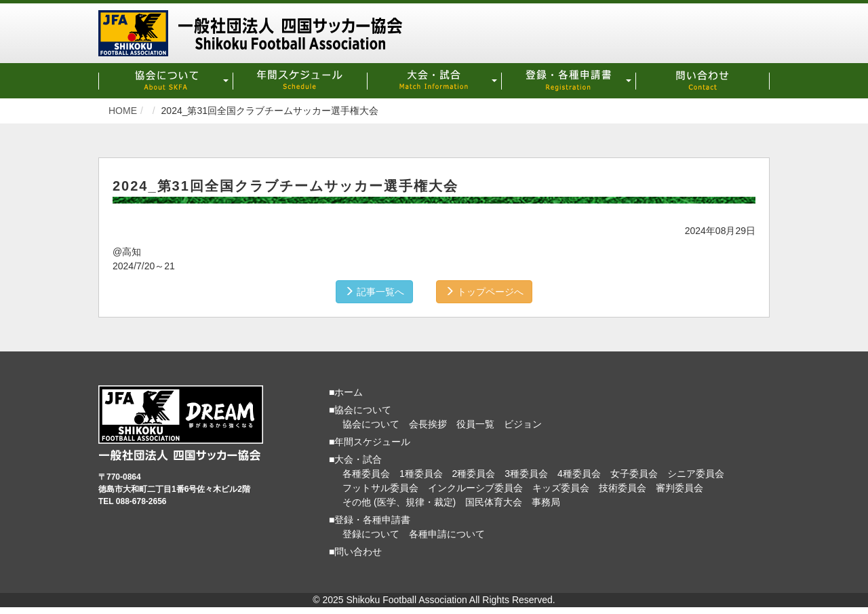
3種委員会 (526, 474)
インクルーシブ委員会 (475, 488)
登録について (371, 534)
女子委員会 (634, 474)
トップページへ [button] (484, 292)
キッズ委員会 (561, 488)
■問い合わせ (355, 552)
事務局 (546, 502)
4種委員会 (579, 474)
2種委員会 (474, 474)
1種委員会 (421, 474)
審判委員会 (679, 488)
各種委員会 (366, 474)
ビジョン (523, 424)
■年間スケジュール (370, 442)
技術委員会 (623, 488)
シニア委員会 (696, 474)
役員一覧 (475, 424)
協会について (371, 424)
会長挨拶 (428, 424)
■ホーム (346, 392)
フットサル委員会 (380, 488)
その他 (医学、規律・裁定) (399, 502)
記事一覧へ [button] (374, 292)
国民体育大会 (494, 502)
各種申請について (447, 534)
